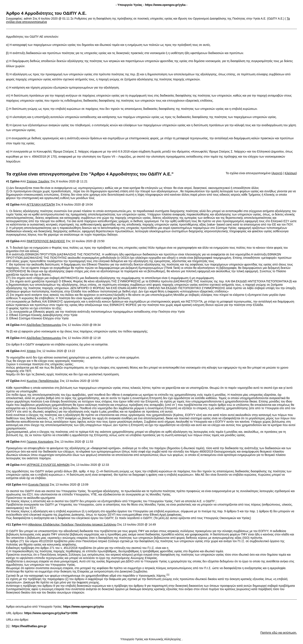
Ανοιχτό (277, 173)
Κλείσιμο (290, 173)
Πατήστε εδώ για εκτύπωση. (279, 633)
